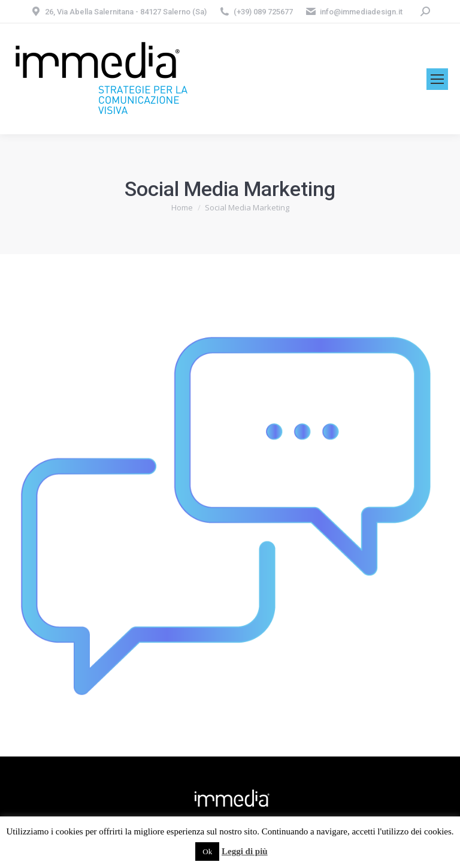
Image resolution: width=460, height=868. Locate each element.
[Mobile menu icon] (437, 79)
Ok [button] (207, 852)
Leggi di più (245, 851)
